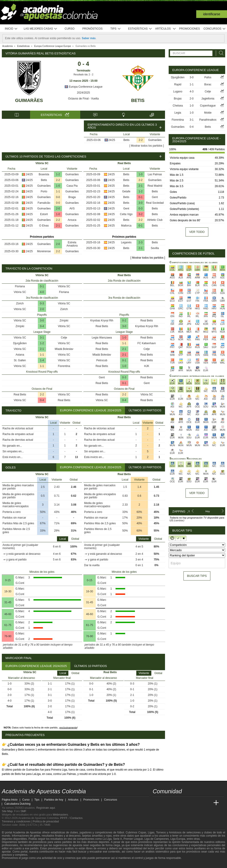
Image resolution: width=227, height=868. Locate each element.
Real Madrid (155, 186)
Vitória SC (64, 286)
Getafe (126, 191)
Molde (208, 113)
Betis (138, 100)
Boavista (44, 174)
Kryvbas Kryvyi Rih (102, 321)
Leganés (126, 242)
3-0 (141, 203)
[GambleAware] (12, 864)
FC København (147, 343)
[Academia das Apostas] (165, 803)
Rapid (178, 84)
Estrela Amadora (72, 244)
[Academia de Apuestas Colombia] (157, 803)
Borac (208, 84)
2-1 (58, 226)
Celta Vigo (126, 214)
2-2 (141, 140)
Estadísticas (140, 29)
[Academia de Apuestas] (191, 803)
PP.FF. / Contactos (71, 818)
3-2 (141, 214)
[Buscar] (220, 53)
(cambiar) (179, 520)
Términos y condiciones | (17, 822)
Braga (72, 197)
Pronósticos (92, 29)
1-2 (58, 174)
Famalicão (44, 203)
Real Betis (20, 395)
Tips (116, 29)
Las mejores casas (41, 29)
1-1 (58, 191)
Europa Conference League (84, 87)
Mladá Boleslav (64, 349)
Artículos (166, 29)
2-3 (141, 242)
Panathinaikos (208, 120)
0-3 (141, 209)
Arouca (72, 220)
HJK (147, 366)
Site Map (7, 811)
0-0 (58, 197)
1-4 (42, 360)
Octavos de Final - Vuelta (83, 99)
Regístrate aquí (46, 808)
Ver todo (197, 232)
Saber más (89, 38)
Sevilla (155, 248)
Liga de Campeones (157, 839)
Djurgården (20, 343)
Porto (44, 191)
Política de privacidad (46, 822)
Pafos (208, 77)
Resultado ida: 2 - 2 (84, 75)
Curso (70, 29)
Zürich (20, 303)
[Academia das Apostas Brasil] (174, 803)
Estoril (44, 214)
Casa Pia (72, 186)
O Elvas (44, 226)
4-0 (42, 292)
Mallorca (126, 226)
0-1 (141, 197)
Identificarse (212, 14)
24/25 (112, 140)
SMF (23, 811)
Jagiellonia (208, 99)
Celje (64, 338)
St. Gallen (20, 360)
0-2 (124, 321)
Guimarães (29, 100)
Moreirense (44, 251)
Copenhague (208, 106)
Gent (155, 197)
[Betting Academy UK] (208, 803)
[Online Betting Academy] (182, 803)
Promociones (190, 29)
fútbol (120, 832)
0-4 (42, 326)
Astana (20, 355)
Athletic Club (155, 220)
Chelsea (178, 106)
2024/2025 (84, 93)
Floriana (20, 286)
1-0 (58, 186)
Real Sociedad (155, 203)
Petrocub (102, 360)
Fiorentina (64, 366)
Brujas (178, 99)
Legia (178, 113)
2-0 (58, 209)
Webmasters (60, 815)
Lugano (178, 92)
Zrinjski (64, 321)
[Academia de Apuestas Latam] (199, 803)
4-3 (192, 92)
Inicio (11, 29)
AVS (72, 209)
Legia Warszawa (102, 338)
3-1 (42, 338)
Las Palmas (155, 174)
